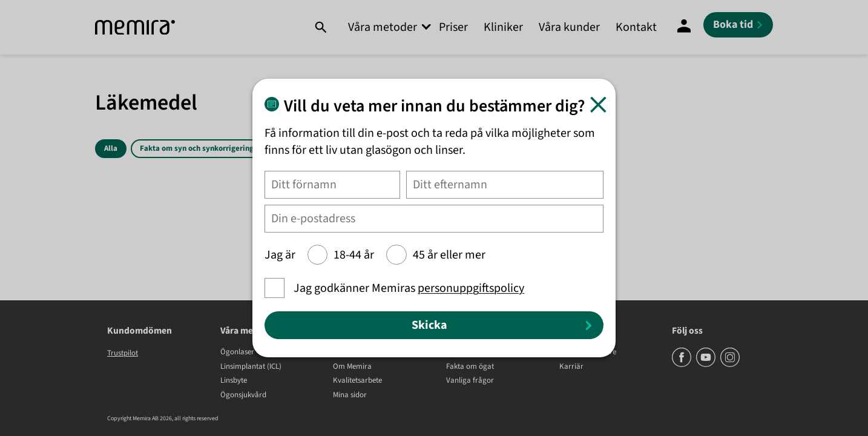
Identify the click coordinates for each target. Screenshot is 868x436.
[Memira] (135, 28)
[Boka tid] (738, 25)
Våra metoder (383, 27)
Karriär (571, 367)
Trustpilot (123, 353)
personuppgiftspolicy (471, 288)
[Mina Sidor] (684, 27)
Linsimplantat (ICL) (251, 367)
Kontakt (636, 27)
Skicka (429, 325)
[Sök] (321, 27)
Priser (453, 27)
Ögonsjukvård (243, 395)
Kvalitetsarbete (357, 381)
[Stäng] (598, 104)
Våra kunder (569, 27)
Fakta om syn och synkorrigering (197, 148)
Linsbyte (234, 381)
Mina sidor (350, 395)
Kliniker (503, 27)
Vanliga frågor (470, 381)
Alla (111, 148)
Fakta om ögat (470, 367)
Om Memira (352, 367)
